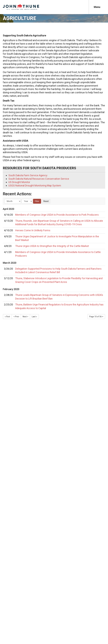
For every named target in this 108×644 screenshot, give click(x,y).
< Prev (16, 317)
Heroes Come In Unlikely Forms (33, 230)
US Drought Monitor (19, 182)
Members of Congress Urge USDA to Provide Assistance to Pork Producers (57, 215)
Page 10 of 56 (96, 317)
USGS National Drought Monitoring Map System (35, 186)
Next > (25, 317)
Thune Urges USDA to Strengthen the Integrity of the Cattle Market (52, 246)
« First (7, 317)
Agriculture (19, 18)
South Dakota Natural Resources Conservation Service (39, 179)
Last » (34, 317)
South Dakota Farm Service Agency (28, 175)
